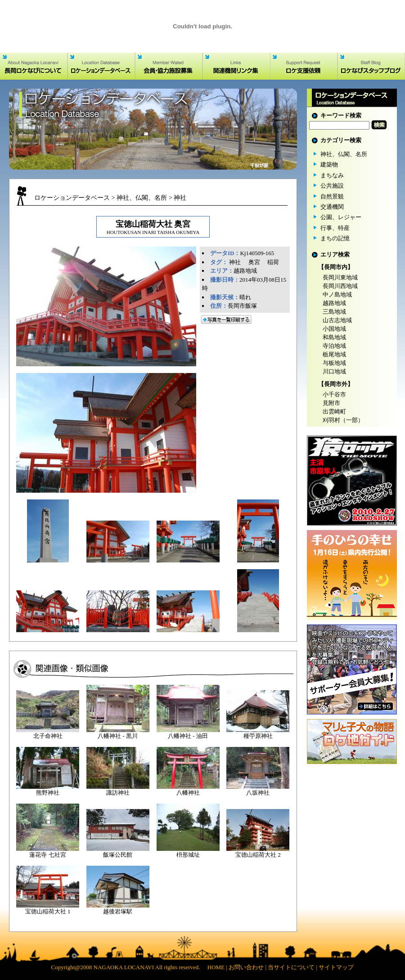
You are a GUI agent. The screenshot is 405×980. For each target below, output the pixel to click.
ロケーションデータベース (101, 66)
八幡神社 (188, 793)
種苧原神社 (258, 736)
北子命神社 (48, 736)
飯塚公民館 (118, 855)
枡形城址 (188, 855)
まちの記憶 (335, 238)
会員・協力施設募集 (169, 66)
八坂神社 (258, 793)
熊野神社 (48, 793)
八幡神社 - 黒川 (118, 736)
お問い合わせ (246, 967)
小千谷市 (334, 394)
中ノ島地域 (337, 294)
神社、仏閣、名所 (142, 198)
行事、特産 (335, 228)
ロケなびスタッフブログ (371, 66)
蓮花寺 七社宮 (47, 855)
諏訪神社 (118, 793)
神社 (180, 198)
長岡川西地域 (340, 286)
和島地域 (334, 337)
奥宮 (254, 262)
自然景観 (332, 196)
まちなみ (332, 175)
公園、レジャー (341, 217)
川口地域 (334, 371)
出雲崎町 (334, 411)
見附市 (331, 403)
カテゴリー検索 (341, 140)
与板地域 (334, 363)
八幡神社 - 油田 (188, 736)
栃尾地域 (334, 354)
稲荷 (273, 262)
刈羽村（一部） (343, 420)
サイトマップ (336, 967)
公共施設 (332, 186)
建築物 (329, 164)
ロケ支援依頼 (304, 66)
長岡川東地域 (340, 277)
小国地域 (334, 329)
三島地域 (334, 312)
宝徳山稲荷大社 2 (258, 855)
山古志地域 (337, 320)
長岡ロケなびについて (34, 66)
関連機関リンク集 (236, 66)
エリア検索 (335, 254)
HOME (216, 967)
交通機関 (332, 207)
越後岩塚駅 (118, 911)
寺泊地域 (334, 346)
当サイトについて (291, 967)
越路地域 (245, 271)
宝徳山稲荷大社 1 (48, 911)
